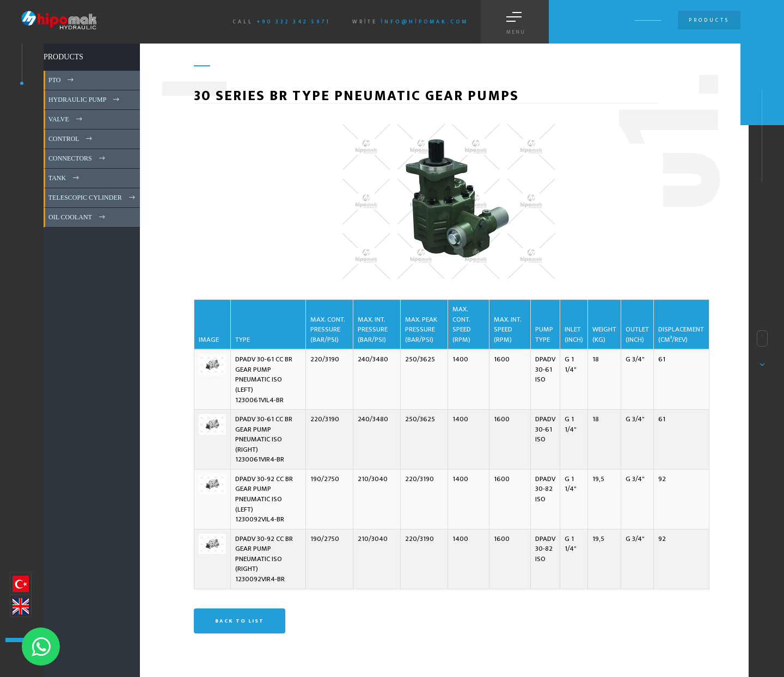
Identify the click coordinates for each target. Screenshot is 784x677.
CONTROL (71, 139)
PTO (62, 80)
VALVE (66, 119)
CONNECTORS (78, 158)
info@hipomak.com (424, 22)
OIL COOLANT (78, 217)
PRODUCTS (63, 57)
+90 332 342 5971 (293, 22)
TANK (65, 178)
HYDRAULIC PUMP (85, 100)
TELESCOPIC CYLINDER (93, 198)
